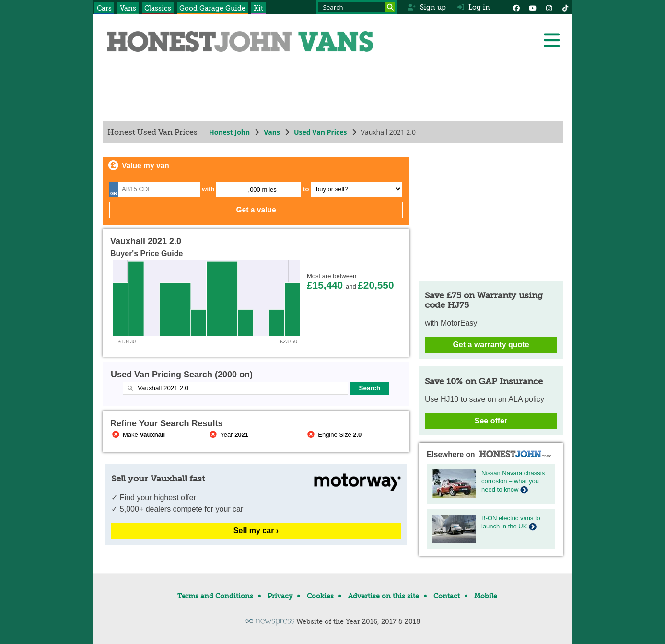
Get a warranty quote (491, 345)
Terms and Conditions (215, 596)
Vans (128, 8)
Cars (104, 8)
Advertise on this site (384, 596)
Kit (258, 8)
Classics (158, 8)
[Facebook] (516, 7)
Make (138, 435)
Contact (447, 596)
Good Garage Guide (212, 8)
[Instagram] (549, 7)
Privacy (280, 596)
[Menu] (551, 40)
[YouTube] (533, 7)
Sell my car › (256, 531)
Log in (474, 7)
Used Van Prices (320, 132)
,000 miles (262, 190)
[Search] (390, 7)
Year (228, 435)
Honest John (229, 132)
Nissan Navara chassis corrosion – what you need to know (513, 481)
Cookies (320, 596)
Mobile (486, 596)
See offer (490, 421)
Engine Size (333, 435)
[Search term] (357, 7)
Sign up (426, 7)
